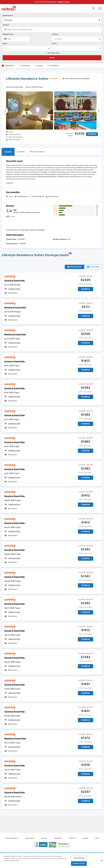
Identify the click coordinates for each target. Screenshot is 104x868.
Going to (6, 25)
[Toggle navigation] (100, 8)
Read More (10, 183)
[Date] (16, 39)
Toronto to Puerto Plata (14, 281)
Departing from (8, 16)
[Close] (102, 861)
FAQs (97, 838)
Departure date (8, 34)
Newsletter (58, 838)
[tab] (8, 152)
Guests (54, 44)
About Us (44, 838)
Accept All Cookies (79, 864)
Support (85, 838)
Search (52, 58)
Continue (92, 134)
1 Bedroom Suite (14, 289)
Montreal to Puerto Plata (15, 308)
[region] (52, 861)
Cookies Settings (79, 858)
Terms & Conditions (12, 838)
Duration (55, 34)
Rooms (5, 44)
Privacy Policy (30, 838)
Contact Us (72, 838)
